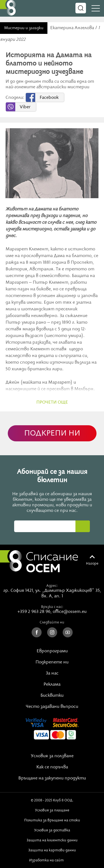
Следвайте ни (52, 622)
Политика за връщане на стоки (52, 820)
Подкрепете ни (52, 662)
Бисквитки (52, 696)
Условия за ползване (52, 756)
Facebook (49, 98)
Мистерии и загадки (24, 28)
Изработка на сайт (52, 860)
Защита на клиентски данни (52, 840)
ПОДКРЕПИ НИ (52, 433)
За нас (52, 673)
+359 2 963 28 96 (34, 612)
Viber (25, 107)
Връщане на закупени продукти (52, 778)
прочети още (52, 402)
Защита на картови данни (52, 850)
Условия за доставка (52, 830)
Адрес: (52, 586)
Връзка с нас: (52, 607)
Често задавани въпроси (52, 707)
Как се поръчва (52, 767)
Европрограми (52, 651)
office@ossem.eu (70, 612)
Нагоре (92, 563)
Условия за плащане (52, 810)
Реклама (52, 685)
